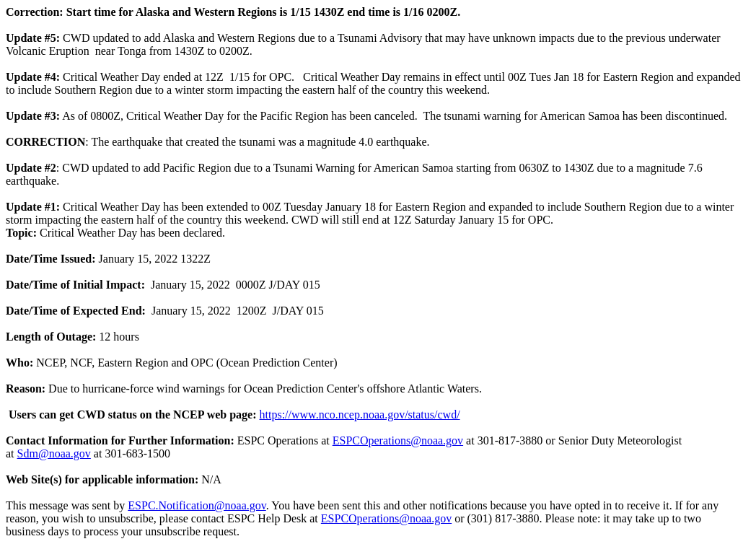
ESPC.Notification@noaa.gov (197, 505)
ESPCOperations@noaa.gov (398, 440)
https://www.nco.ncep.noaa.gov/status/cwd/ (360, 415)
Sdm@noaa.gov (54, 453)
